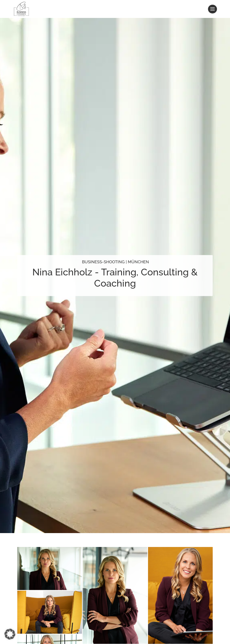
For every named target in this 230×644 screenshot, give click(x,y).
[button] (10, 634)
